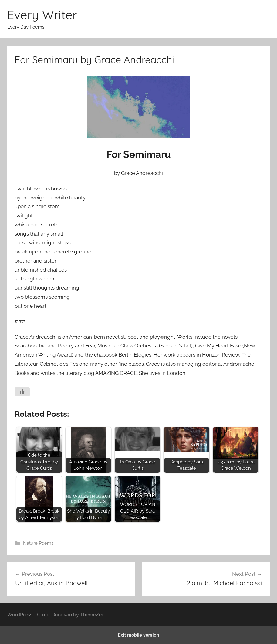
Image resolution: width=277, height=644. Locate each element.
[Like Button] (22, 392)
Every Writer (42, 15)
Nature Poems (38, 543)
